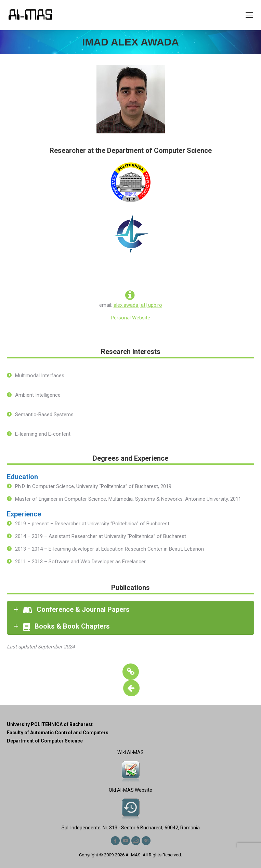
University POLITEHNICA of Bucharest (50, 724)
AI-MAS (133, 855)
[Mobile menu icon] (249, 15)
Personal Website (130, 318)
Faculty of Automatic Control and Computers (58, 733)
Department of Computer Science (45, 741)
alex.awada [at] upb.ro (138, 305)
